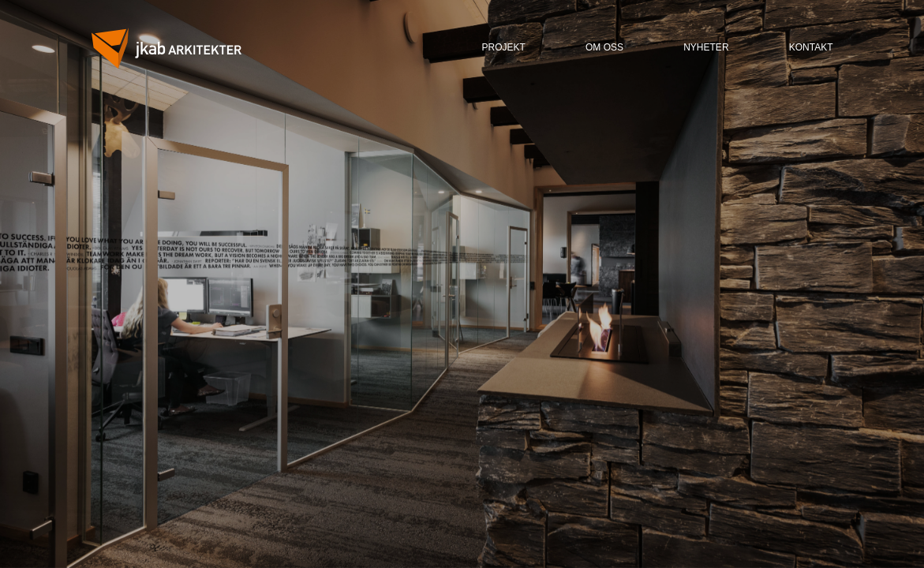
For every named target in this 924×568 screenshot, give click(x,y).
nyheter (706, 47)
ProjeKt (504, 47)
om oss (604, 47)
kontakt (811, 47)
